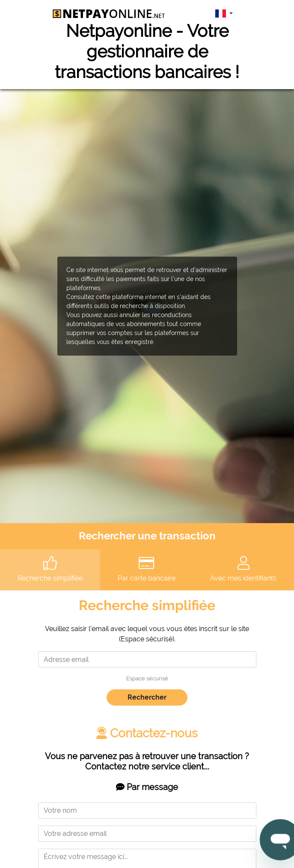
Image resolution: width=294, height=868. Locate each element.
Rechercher (147, 697)
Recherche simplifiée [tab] (50, 569)
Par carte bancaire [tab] (147, 569)
